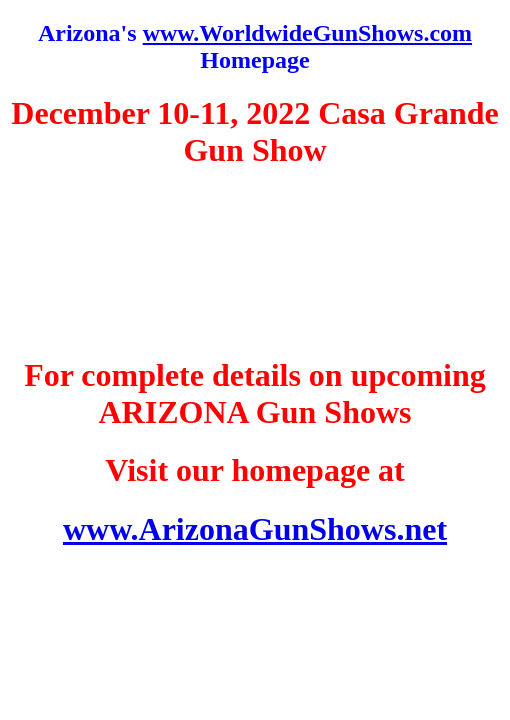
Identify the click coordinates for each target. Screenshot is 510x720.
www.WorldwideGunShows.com (307, 33)
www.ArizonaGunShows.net (255, 529)
